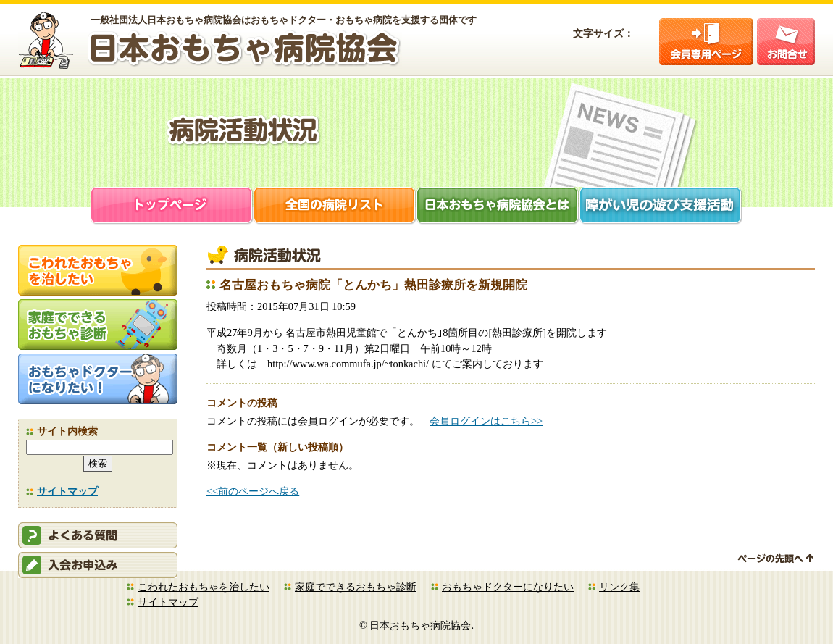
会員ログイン (706, 42)
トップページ (172, 207)
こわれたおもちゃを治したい (204, 587)
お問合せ (786, 42)
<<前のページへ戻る (253, 491)
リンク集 (619, 587)
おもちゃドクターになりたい (508, 587)
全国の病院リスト (335, 207)
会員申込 (98, 565)
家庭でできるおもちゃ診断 (356, 587)
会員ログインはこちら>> (486, 421)
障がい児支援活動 (661, 207)
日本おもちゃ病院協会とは (498, 207)
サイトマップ (67, 491)
